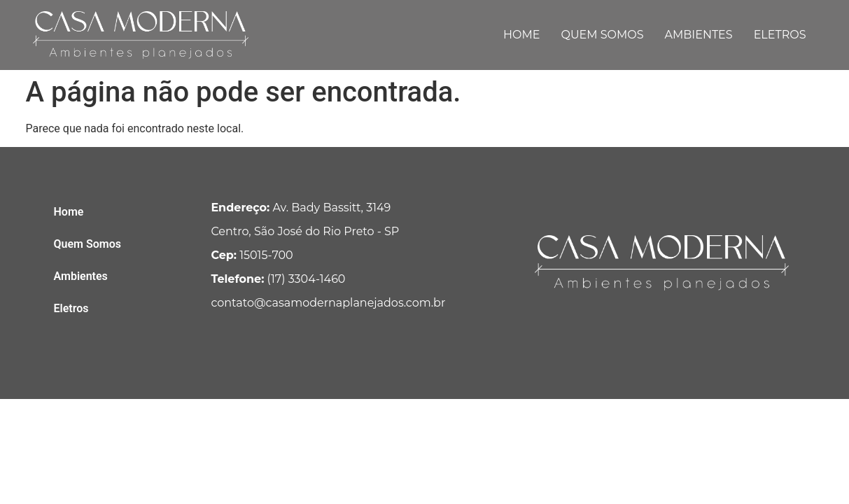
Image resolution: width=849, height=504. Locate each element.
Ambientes (699, 35)
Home (521, 35)
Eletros (780, 35)
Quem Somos (602, 35)
